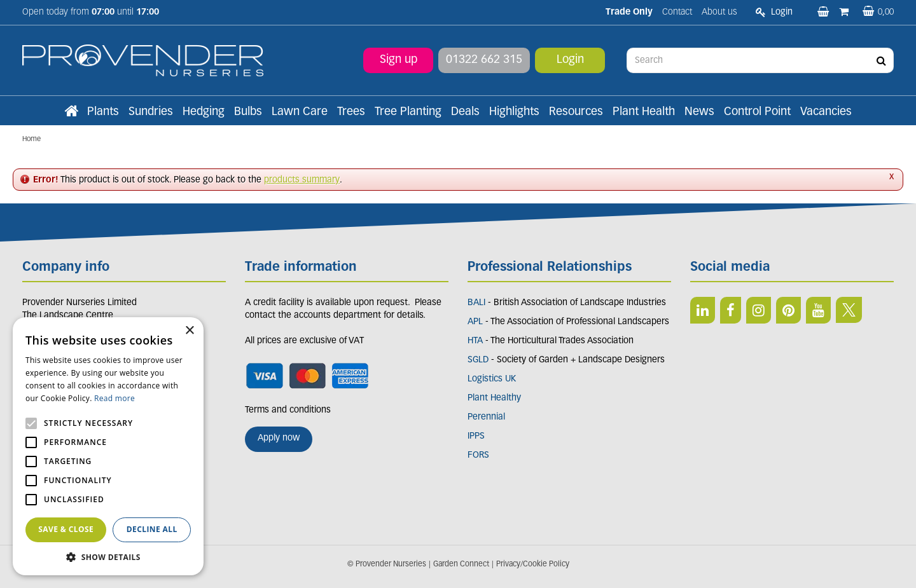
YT (818, 310)
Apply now (279, 438)
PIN (788, 310)
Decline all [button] (152, 529)
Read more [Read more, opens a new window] (114, 398)
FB (731, 310)
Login (570, 60)
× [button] (189, 331)
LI (703, 310)
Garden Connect (461, 564)
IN (759, 310)
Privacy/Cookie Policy (533, 564)
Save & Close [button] (66, 529)
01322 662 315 (484, 60)
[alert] (108, 446)
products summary (302, 180)
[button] (108, 557)
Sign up (399, 60)
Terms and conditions (288, 410)
